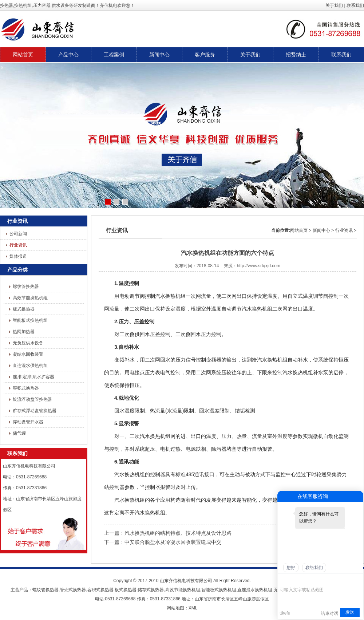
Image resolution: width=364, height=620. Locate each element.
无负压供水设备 (28, 343)
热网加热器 (24, 332)
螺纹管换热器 (26, 287)
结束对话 (329, 613)
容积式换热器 (26, 388)
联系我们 (355, 5)
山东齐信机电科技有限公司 (186, 581)
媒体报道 (18, 256)
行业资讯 (18, 245)
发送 (350, 612)
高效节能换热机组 (30, 298)
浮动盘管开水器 (28, 422)
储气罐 (19, 433)
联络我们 (314, 568)
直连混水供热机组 (30, 366)
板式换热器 (24, 309)
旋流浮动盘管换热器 (32, 399)
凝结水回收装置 (28, 354)
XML (193, 608)
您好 (291, 568)
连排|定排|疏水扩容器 (33, 377)
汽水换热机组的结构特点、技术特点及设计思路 (178, 533)
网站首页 (299, 230)
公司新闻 (18, 234)
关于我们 (334, 5)
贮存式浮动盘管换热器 (35, 411)
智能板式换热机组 (30, 320)
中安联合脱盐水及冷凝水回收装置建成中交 (173, 542)
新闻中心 (321, 230)
